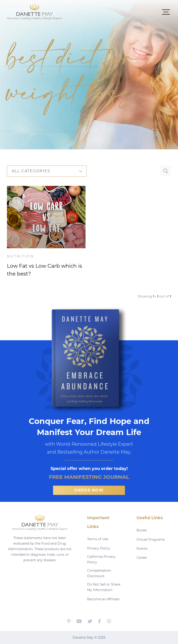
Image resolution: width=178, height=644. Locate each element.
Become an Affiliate (103, 599)
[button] (117, 12)
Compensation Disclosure (99, 573)
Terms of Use (98, 539)
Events (142, 549)
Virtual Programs (151, 540)
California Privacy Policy (101, 559)
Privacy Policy (99, 548)
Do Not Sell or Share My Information (104, 587)
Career (142, 558)
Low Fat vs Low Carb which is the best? (44, 270)
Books (142, 530)
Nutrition (21, 256)
